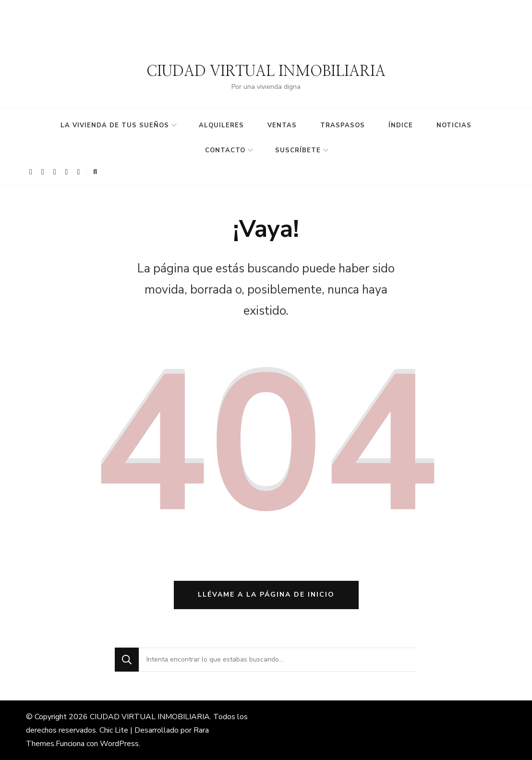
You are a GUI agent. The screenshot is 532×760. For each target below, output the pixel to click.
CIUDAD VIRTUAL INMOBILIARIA (266, 72)
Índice (401, 125)
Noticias (454, 125)
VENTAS (282, 125)
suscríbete (298, 150)
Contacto (225, 150)
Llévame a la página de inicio (266, 595)
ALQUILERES (221, 125)
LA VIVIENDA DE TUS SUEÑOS (115, 125)
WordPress (119, 744)
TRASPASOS (343, 125)
